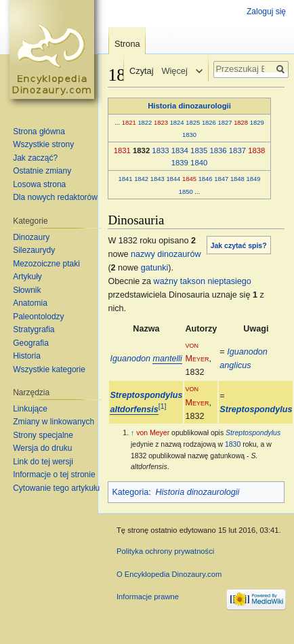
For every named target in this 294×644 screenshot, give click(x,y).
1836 (218, 150)
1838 (256, 150)
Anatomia (30, 303)
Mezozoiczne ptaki (46, 264)
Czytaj (139, 71)
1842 (141, 179)
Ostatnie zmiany (42, 171)
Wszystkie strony (43, 144)
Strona (127, 44)
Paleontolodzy (38, 317)
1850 (186, 192)
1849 (254, 179)
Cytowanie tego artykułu (56, 488)
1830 (189, 135)
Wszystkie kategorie (49, 369)
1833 (160, 150)
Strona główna (39, 132)
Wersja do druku (42, 448)
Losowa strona (39, 184)
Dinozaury (31, 237)
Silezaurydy (34, 250)
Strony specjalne (43, 435)
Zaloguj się (266, 12)
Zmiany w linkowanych (54, 422)
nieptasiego (229, 281)
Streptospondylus (256, 409)
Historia (27, 356)
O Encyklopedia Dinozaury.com (169, 574)
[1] (163, 406)
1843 (157, 179)
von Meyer (153, 432)
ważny (166, 281)
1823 (161, 122)
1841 (126, 179)
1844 (173, 179)
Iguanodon (146, 359)
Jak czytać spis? (239, 245)
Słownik (27, 290)
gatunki (155, 268)
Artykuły (27, 277)
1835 (199, 150)
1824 (177, 122)
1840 (199, 163)
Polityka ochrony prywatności (165, 551)
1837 (237, 150)
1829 (257, 122)
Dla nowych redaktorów (55, 197)
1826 (209, 122)
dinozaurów (179, 254)
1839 (180, 163)
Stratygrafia (34, 329)
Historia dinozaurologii (189, 106)
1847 (221, 179)
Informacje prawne (148, 597)
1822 (145, 122)
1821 (129, 122)
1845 (189, 179)
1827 (225, 122)
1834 (180, 150)
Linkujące (30, 409)
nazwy (143, 254)
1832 (141, 150)
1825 (193, 122)
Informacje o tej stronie (54, 475)
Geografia (31, 343)
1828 (241, 122)
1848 (237, 179)
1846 (206, 179)
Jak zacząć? (35, 158)
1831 (122, 150)
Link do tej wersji (43, 462)
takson (193, 281)
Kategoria (130, 492)
